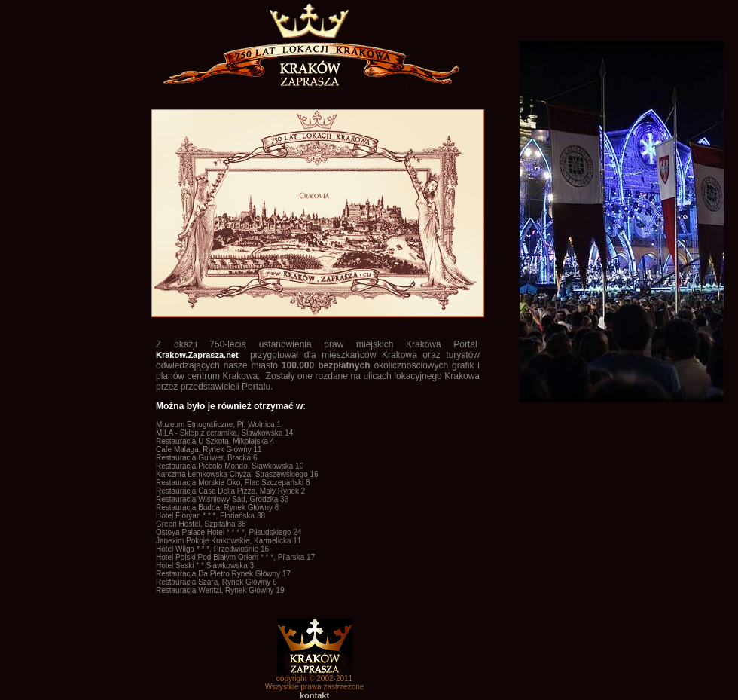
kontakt (314, 695)
